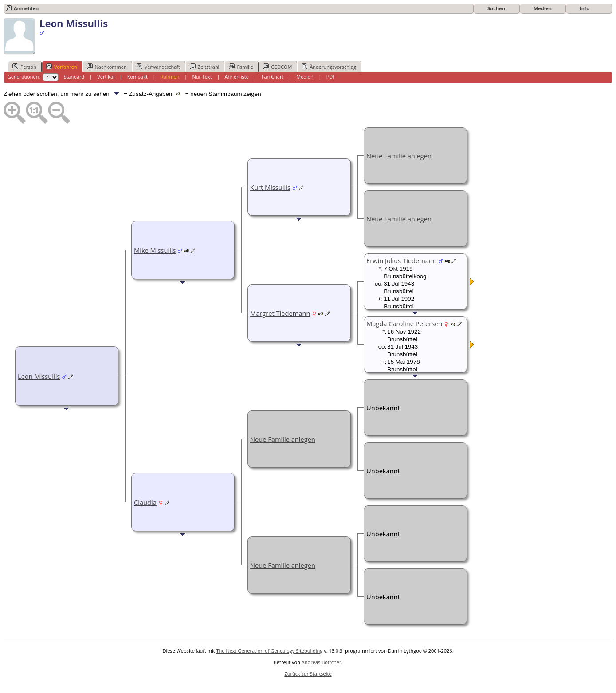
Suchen (496, 8)
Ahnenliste (237, 77)
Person (24, 67)
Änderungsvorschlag (329, 67)
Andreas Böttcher (322, 662)
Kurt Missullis (270, 187)
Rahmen (170, 77)
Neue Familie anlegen (399, 156)
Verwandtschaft (158, 67)
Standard (74, 77)
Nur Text (202, 77)
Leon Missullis (39, 376)
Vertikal (106, 77)
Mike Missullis (155, 250)
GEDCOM (277, 67)
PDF (331, 77)
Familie (241, 67)
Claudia (145, 502)
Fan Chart (273, 77)
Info (585, 8)
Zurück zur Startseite (308, 674)
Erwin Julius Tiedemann (402, 260)
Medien (543, 8)
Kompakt (137, 77)
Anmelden (26, 8)
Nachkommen (107, 67)
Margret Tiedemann (280, 313)
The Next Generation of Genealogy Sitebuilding (270, 651)
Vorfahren (62, 67)
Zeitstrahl (204, 67)
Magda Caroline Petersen (404, 323)
